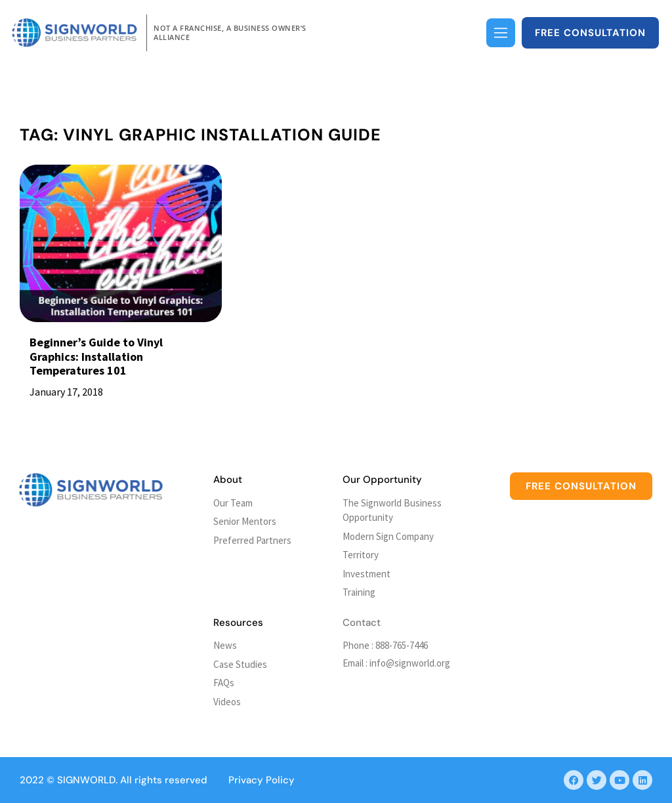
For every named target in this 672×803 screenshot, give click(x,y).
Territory (361, 555)
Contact (362, 623)
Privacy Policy (262, 780)
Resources (238, 623)
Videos (227, 702)
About (228, 480)
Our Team (233, 503)
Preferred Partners (252, 540)
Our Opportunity (382, 480)
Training (359, 592)
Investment (367, 574)
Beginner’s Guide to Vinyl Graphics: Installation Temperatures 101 (96, 356)
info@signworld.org (410, 663)
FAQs (224, 683)
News (225, 645)
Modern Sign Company (388, 536)
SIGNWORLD (86, 780)
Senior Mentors (245, 521)
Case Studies (240, 664)
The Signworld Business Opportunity (392, 510)
